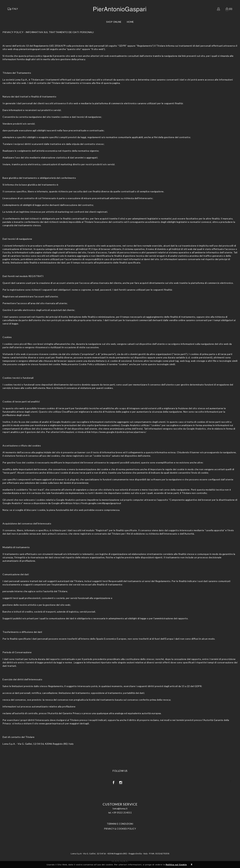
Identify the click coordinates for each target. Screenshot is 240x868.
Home (130, 22)
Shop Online (114, 22)
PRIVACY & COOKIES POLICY (120, 829)
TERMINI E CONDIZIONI (120, 824)
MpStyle (124, 861)
